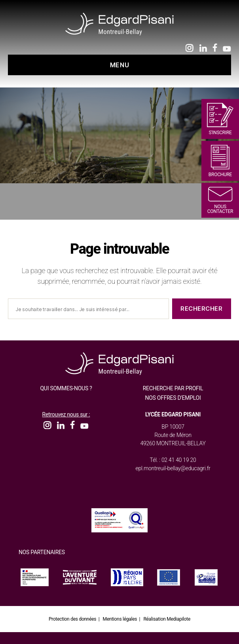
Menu (119, 65)
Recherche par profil (173, 388)
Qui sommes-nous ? (66, 388)
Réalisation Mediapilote (167, 619)
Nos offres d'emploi (173, 398)
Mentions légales (120, 619)
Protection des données (72, 619)
